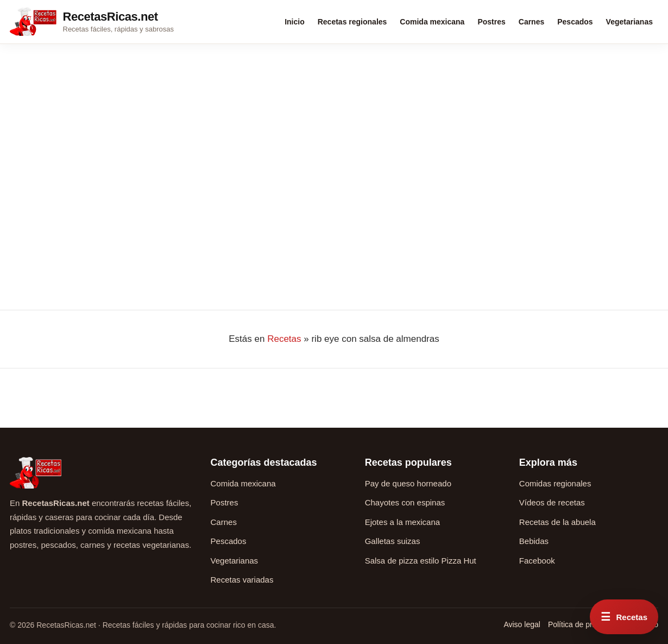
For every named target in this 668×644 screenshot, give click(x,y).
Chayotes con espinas (405, 502)
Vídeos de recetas (552, 502)
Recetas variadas (242, 580)
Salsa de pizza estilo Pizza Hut (421, 561)
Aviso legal (522, 624)
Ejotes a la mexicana (402, 522)
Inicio (295, 22)
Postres (491, 22)
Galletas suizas (393, 541)
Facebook (537, 561)
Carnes (531, 22)
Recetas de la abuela (557, 522)
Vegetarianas (629, 22)
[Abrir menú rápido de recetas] (624, 617)
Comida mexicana (432, 22)
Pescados (575, 22)
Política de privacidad (584, 624)
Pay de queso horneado (408, 483)
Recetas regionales (352, 22)
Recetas (284, 339)
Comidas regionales (555, 483)
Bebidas (534, 541)
